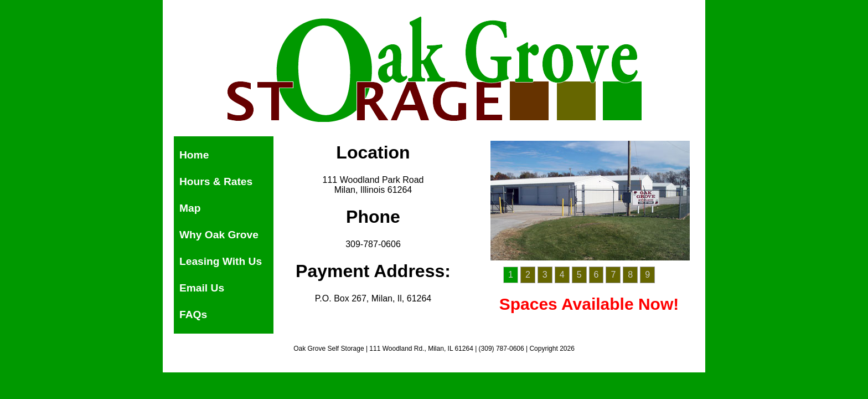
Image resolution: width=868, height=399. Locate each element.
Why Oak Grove (219, 235)
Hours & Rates (216, 181)
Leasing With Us (221, 261)
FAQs (193, 314)
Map (190, 208)
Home (194, 155)
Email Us (202, 288)
